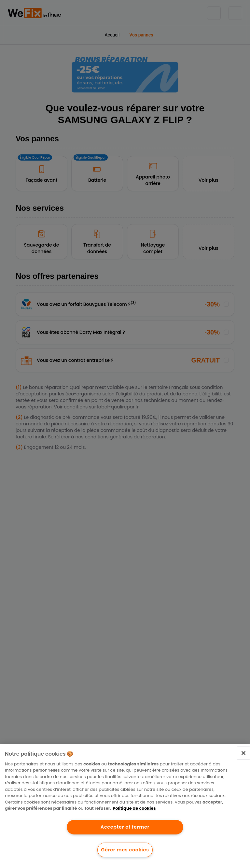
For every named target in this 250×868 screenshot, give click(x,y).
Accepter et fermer (125, 827)
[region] (125, 806)
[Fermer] (243, 753)
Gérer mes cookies (125, 850)
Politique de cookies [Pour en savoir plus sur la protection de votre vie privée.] (134, 808)
